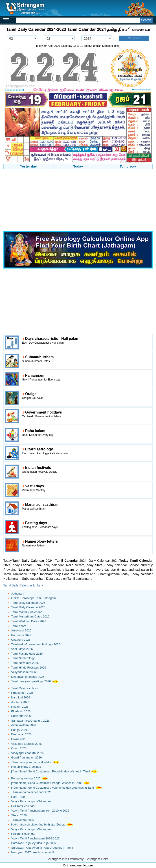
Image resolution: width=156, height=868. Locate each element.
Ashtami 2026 (20, 702)
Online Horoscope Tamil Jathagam (33, 598)
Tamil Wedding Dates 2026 (29, 621)
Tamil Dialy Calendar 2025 (28, 603)
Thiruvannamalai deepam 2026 (31, 792)
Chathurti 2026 (21, 640)
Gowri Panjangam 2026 (26, 757)
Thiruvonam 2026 (23, 820)
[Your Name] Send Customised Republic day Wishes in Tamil (51, 771)
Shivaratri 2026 (21, 716)
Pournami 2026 (21, 635)
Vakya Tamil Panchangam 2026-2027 (35, 838)
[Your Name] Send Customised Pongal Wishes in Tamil (47, 783)
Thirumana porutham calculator (31, 762)
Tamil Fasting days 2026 (27, 654)
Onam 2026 (19, 748)
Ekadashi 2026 (21, 711)
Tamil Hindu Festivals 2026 (29, 668)
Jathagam (18, 594)
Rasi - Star (18, 797)
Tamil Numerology (23, 658)
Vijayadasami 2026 (24, 672)
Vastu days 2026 (22, 649)
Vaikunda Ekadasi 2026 (26, 744)
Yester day (28, 166)
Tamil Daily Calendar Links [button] (23, 585)
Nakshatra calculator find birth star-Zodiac (38, 824)
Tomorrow (128, 166)
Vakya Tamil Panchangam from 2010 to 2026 (40, 811)
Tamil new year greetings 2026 (31, 681)
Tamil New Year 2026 (25, 663)
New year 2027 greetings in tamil (32, 852)
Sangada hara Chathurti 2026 (30, 721)
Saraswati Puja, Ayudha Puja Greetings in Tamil (42, 848)
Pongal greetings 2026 (26, 778)
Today (78, 166)
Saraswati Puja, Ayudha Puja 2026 (34, 843)
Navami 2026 (20, 707)
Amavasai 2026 (21, 630)
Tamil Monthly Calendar (26, 612)
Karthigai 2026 (21, 697)
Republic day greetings (26, 767)
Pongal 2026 (19, 730)
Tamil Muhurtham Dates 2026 (30, 616)
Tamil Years (19, 626)
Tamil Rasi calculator (25, 688)
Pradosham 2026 (22, 693)
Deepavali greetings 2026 (28, 677)
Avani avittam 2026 (24, 725)
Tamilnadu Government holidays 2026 (36, 644)
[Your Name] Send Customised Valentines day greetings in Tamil (53, 788)
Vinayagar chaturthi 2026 (27, 753)
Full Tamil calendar (23, 806)
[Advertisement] (78, 201)
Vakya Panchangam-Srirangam (31, 801)
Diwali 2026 (19, 739)
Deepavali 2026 (21, 734)
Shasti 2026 (19, 815)
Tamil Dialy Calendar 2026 (28, 607)
